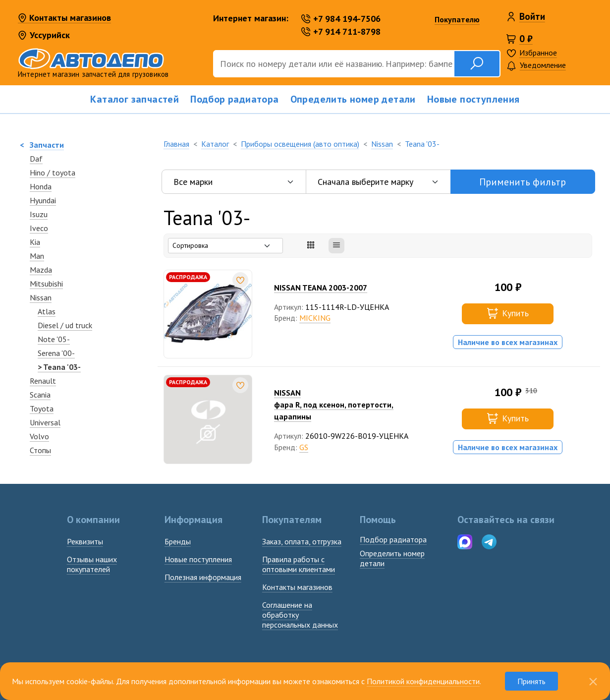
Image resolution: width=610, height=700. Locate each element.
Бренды (178, 541)
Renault (43, 381)
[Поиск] (333, 64)
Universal (45, 422)
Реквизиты (85, 541)
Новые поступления (473, 99)
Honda (41, 186)
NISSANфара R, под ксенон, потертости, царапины (334, 405)
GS (304, 447)
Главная (176, 144)
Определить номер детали (353, 99)
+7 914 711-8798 (341, 31)
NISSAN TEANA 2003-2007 (321, 288)
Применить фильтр (523, 182)
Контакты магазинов (64, 18)
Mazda (41, 270)
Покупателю (457, 19)
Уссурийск (44, 35)
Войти (532, 16)
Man (37, 256)
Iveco (39, 228)
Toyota (42, 408)
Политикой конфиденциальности (423, 681)
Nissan (41, 297)
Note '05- (54, 339)
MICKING (315, 318)
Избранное (538, 53)
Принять (531, 681)
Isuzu (39, 214)
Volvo (39, 436)
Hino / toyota (53, 173)
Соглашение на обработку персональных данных (300, 615)
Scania (40, 395)
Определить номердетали (392, 558)
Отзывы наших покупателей (92, 564)
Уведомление (536, 66)
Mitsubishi (46, 284)
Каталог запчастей (135, 99)
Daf (36, 159)
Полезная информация (203, 577)
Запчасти (47, 145)
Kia (35, 242)
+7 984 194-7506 (341, 19)
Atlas (47, 311)
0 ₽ (526, 39)
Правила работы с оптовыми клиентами (299, 564)
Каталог (215, 144)
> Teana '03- (59, 367)
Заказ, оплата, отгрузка (302, 541)
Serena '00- (56, 353)
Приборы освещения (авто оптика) (300, 144)
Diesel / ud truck (65, 325)
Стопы (40, 450)
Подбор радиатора (234, 99)
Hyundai (43, 200)
